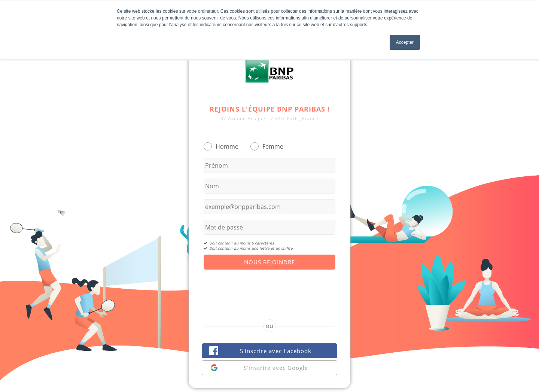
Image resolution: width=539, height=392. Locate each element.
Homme (227, 146)
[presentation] (269, 288)
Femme (273, 146)
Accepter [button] (405, 42)
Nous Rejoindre (269, 262)
